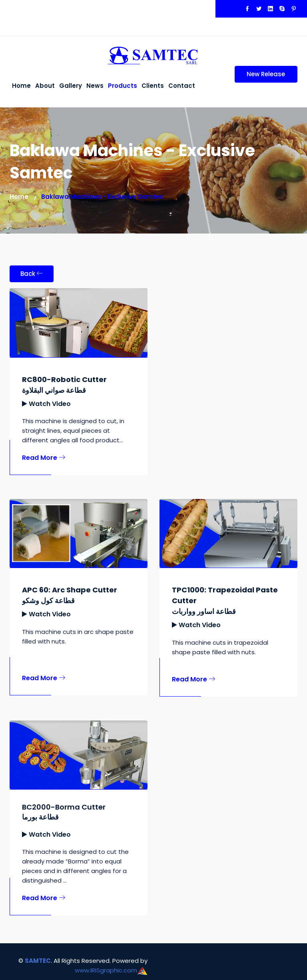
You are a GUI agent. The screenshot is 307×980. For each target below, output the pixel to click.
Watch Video (50, 404)
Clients (153, 86)
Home (21, 86)
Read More (44, 458)
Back (32, 274)
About (45, 86)
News (95, 86)
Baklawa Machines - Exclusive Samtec (102, 197)
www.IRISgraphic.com (106, 970)
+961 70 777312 (128, 13)
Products (123, 86)
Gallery (71, 86)
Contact (182, 86)
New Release (260, 76)
